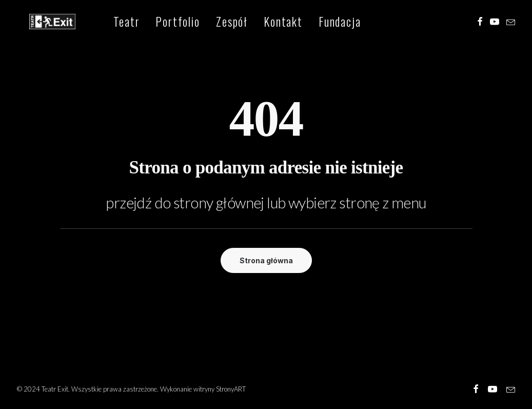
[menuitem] (108, 23)
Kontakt (265, 23)
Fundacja (321, 23)
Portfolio (160, 23)
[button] (480, 23)
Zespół (213, 23)
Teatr (108, 23)
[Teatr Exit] (43, 23)
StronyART (231, 389)
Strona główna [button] (266, 260)
